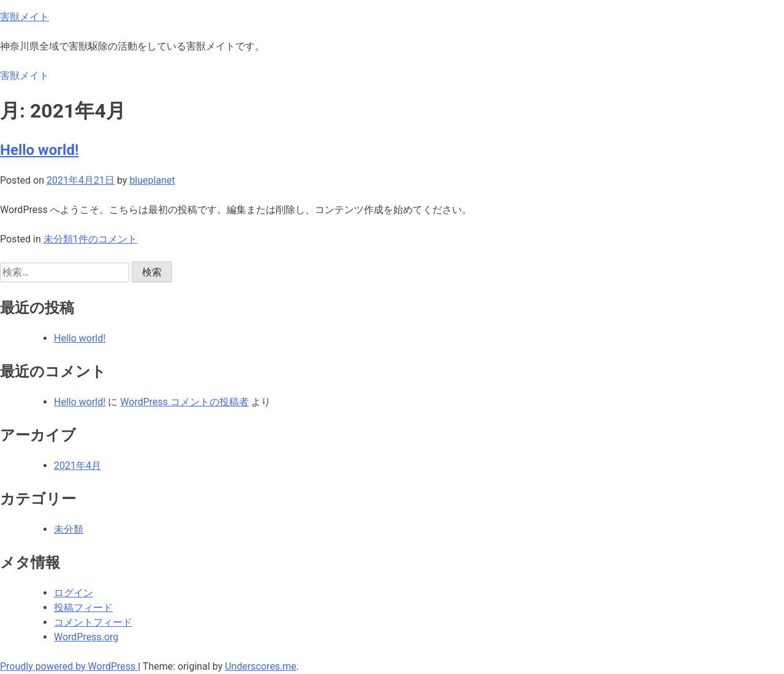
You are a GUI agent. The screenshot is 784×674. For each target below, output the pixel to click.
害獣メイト (24, 17)
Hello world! (39, 150)
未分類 (58, 239)
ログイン (73, 593)
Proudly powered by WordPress (69, 666)
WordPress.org (86, 637)
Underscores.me (261, 666)
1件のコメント (105, 239)
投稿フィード (83, 608)
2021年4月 (77, 466)
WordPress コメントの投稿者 (184, 402)
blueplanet (152, 180)
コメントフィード (93, 622)
